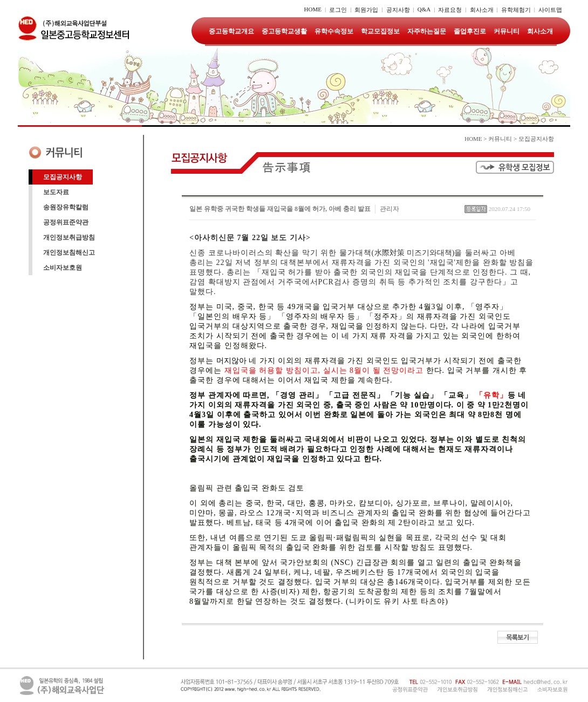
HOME (313, 9)
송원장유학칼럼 (66, 207)
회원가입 (366, 10)
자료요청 (450, 10)
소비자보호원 (63, 268)
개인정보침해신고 (69, 253)
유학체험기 (516, 10)
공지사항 (398, 10)
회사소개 (482, 10)
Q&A (424, 9)
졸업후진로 (470, 31)
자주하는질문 (427, 31)
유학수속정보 (334, 31)
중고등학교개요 (231, 31)
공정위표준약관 (66, 222)
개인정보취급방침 (69, 237)
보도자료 (56, 192)
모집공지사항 (63, 177)
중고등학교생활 (284, 31)
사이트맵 (550, 10)
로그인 (338, 10)
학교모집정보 (380, 31)
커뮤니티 (507, 31)
